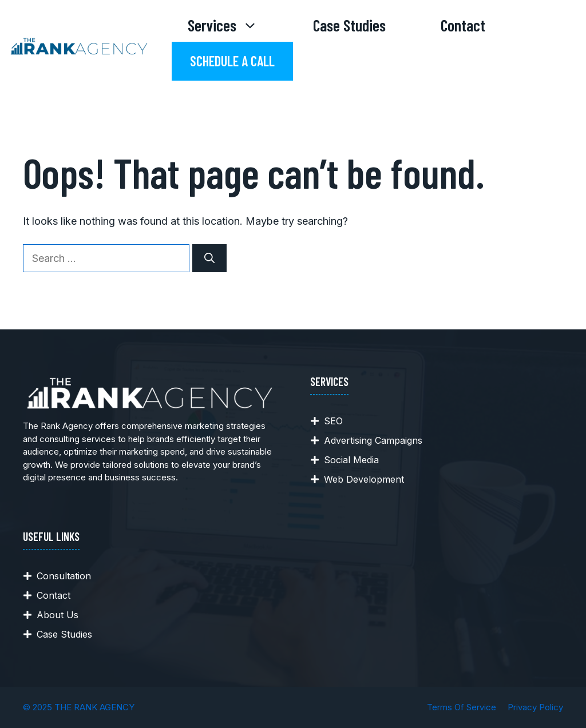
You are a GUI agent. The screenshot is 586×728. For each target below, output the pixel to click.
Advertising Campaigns (373, 440)
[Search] (209, 258)
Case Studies (349, 25)
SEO (333, 421)
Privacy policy (535, 707)
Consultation (64, 576)
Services (237, 25)
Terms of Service (462, 707)
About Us (58, 615)
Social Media (351, 460)
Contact (463, 25)
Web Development (364, 479)
